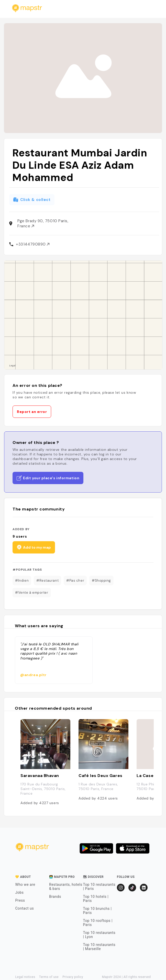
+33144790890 (33, 244)
